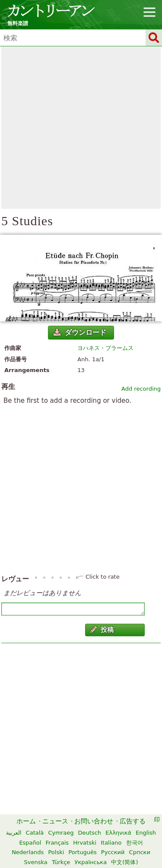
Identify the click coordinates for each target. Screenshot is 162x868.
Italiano (111, 843)
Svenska (36, 862)
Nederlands (28, 852)
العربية (14, 833)
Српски (140, 852)
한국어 (135, 843)
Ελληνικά (118, 833)
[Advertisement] (81, 128)
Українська (91, 862)
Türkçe (61, 862)
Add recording (141, 389)
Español (30, 843)
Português (82, 852)
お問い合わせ (94, 821)
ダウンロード (80, 332)
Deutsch (90, 833)
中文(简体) (124, 862)
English (146, 833)
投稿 (102, 630)
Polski (56, 852)
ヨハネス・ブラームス (105, 348)
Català (35, 833)
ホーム (26, 821)
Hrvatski (85, 843)
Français (57, 843)
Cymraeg (61, 833)
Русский (113, 852)
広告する (133, 821)
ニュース (55, 821)
